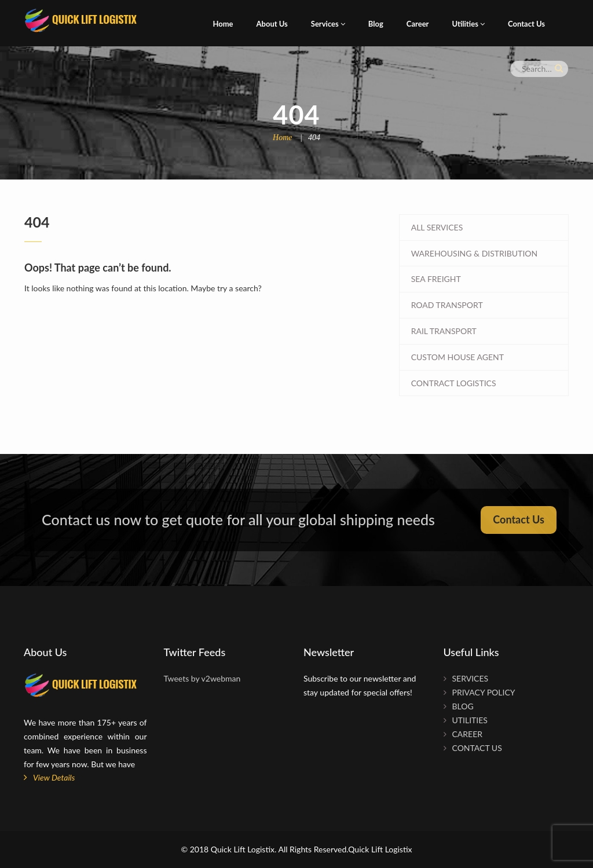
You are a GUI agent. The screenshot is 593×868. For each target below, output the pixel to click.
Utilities (468, 24)
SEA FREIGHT (436, 279)
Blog (376, 24)
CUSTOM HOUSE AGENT (457, 357)
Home (223, 24)
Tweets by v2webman (202, 678)
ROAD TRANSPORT (447, 305)
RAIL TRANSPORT (444, 331)
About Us (272, 24)
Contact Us (526, 24)
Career (418, 24)
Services (328, 24)
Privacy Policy (484, 692)
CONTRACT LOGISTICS (454, 383)
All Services (437, 227)
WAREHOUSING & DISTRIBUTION (475, 253)
